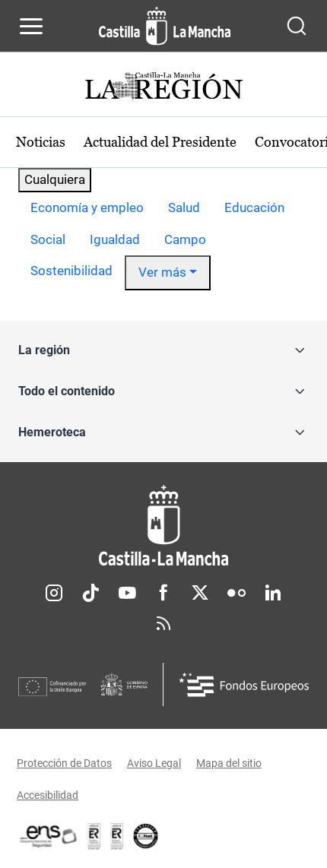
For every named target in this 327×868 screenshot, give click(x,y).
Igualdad (115, 239)
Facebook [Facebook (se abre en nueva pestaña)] (163, 593)
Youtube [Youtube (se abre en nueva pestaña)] (127, 593)
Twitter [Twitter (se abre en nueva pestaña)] (200, 593)
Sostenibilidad (71, 271)
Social (48, 239)
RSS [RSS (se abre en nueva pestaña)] (163, 623)
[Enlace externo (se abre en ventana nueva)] (117, 836)
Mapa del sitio (229, 763)
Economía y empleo (87, 207)
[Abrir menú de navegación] (31, 26)
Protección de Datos (64, 763)
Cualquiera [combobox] (55, 179)
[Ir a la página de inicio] (165, 26)
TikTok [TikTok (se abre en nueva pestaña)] (90, 593)
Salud (184, 207)
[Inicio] (163, 526)
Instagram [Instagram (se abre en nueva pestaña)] (54, 593)
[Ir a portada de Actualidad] (163, 88)
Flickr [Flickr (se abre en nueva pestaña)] (237, 593)
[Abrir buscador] (297, 26)
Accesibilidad (48, 795)
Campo (185, 239)
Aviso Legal (154, 763)
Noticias (41, 142)
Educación (254, 207)
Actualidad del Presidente (160, 142)
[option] (87, 208)
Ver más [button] (162, 272)
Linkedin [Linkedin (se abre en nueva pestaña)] (273, 593)
